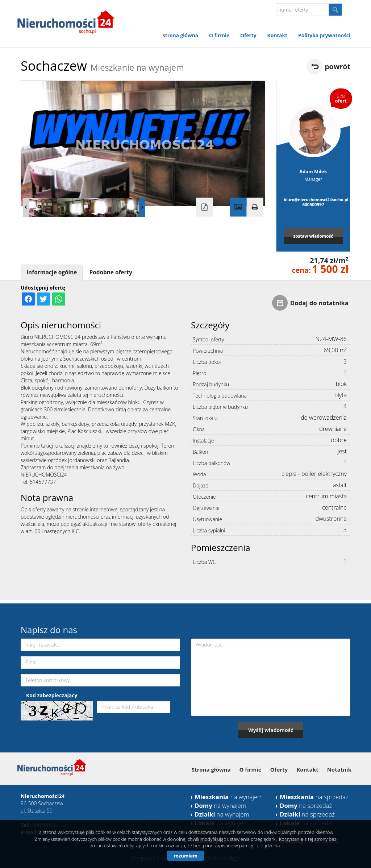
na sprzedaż (314, 797)
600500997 (313, 204)
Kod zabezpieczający (52, 695)
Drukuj (255, 207)
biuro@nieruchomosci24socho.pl (313, 200)
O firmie (219, 35)
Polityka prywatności (324, 35)
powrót (337, 67)
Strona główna (180, 35)
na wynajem (229, 797)
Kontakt (277, 35)
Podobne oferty (111, 272)
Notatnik (339, 769)
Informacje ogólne (52, 272)
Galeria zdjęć (238, 207)
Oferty (248, 35)
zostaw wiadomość (313, 236)
